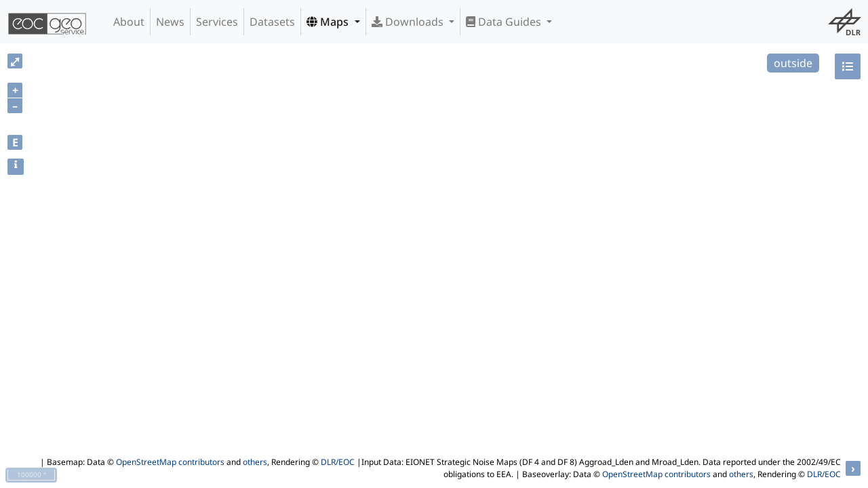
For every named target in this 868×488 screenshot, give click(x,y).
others (255, 462)
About (129, 22)
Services (217, 22)
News (170, 22)
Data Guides (505, 22)
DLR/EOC (338, 462)
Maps (329, 22)
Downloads (409, 22)
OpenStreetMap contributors (170, 462)
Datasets (272, 22)
